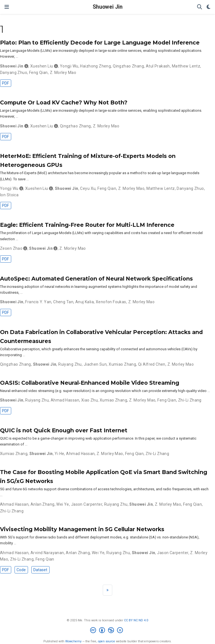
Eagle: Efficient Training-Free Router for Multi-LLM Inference (87, 225)
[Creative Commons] (108, 631)
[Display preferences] (209, 7)
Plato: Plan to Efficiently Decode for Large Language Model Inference (100, 43)
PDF (5, 83)
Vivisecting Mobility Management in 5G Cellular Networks (82, 529)
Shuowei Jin (108, 7)
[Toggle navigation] (7, 7)
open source (107, 641)
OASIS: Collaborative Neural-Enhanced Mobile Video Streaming (90, 383)
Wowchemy (73, 641)
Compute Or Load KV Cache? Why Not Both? (64, 102)
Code (21, 570)
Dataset (40, 570)
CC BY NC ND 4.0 (136, 620)
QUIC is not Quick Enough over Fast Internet (64, 430)
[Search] (200, 7)
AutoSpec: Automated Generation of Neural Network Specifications (96, 279)
